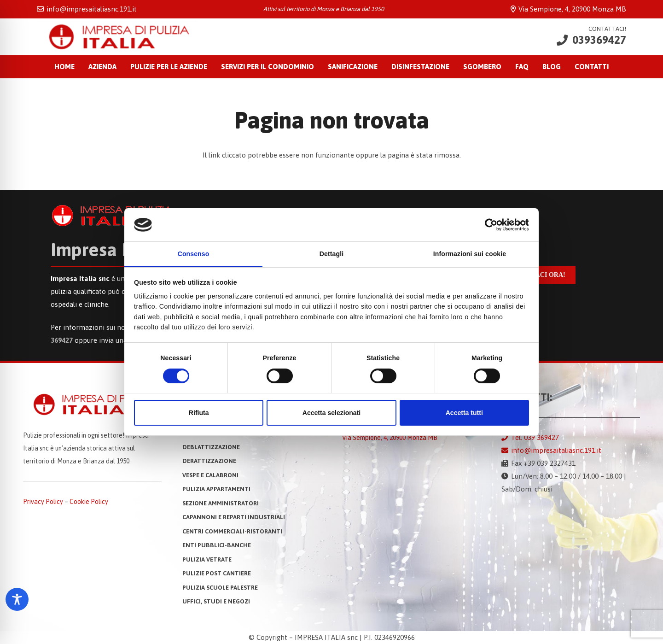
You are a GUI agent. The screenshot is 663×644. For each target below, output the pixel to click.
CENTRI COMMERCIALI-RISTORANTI (232, 531)
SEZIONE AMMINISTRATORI (221, 503)
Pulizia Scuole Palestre (220, 588)
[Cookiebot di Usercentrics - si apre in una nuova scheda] (489, 225)
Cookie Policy (89, 502)
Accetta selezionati (331, 413)
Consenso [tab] (194, 254)
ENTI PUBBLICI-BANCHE (217, 545)
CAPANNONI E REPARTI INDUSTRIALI (234, 517)
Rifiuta (199, 413)
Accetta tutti (464, 413)
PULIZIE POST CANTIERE (217, 573)
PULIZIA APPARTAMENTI (216, 489)
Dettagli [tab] (331, 254)
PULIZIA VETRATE (207, 559)
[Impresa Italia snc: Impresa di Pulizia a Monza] (117, 37)
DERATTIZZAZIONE (209, 461)
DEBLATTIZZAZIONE (211, 447)
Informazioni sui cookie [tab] (470, 254)
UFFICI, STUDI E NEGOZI (216, 601)
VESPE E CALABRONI (210, 475)
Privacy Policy (43, 502)
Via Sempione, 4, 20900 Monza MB (390, 438)
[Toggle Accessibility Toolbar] (17, 599)
